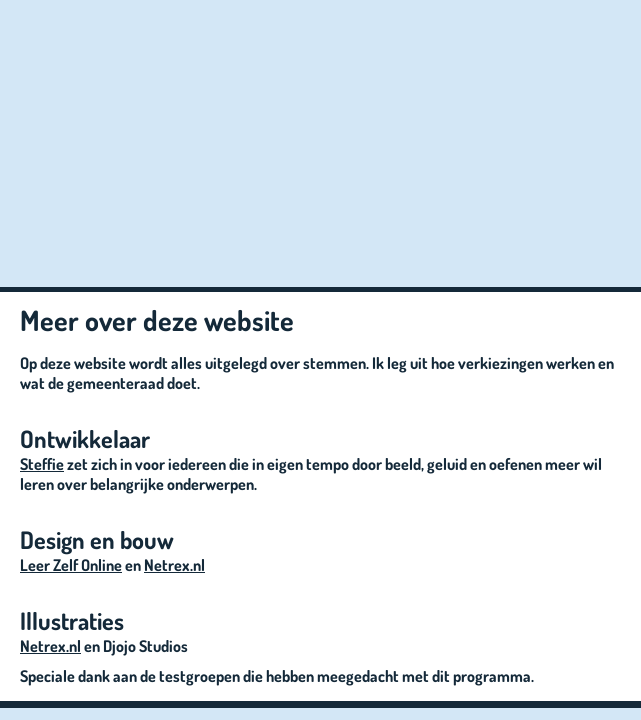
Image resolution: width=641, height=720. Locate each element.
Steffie (42, 464)
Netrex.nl (174, 565)
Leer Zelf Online (71, 565)
